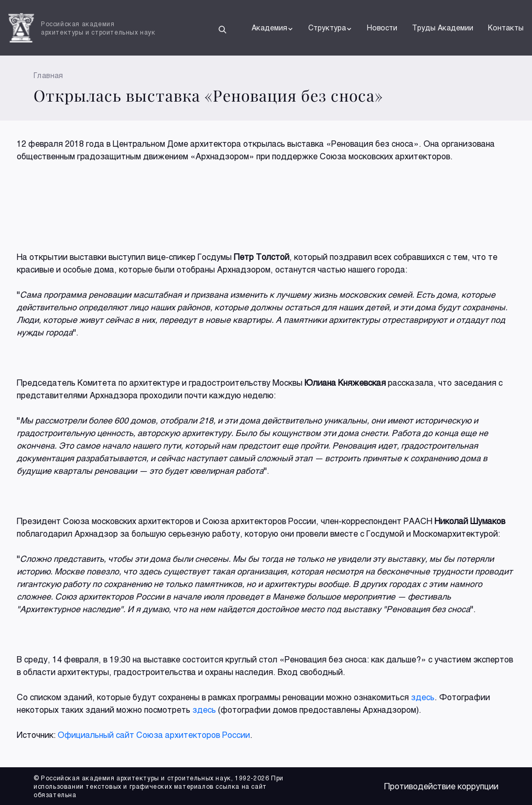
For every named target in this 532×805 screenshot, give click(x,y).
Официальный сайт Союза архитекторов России (154, 735)
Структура (330, 28)
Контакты (506, 28)
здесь (423, 697)
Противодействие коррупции (441, 786)
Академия (273, 28)
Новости (382, 28)
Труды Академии (443, 28)
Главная (48, 75)
